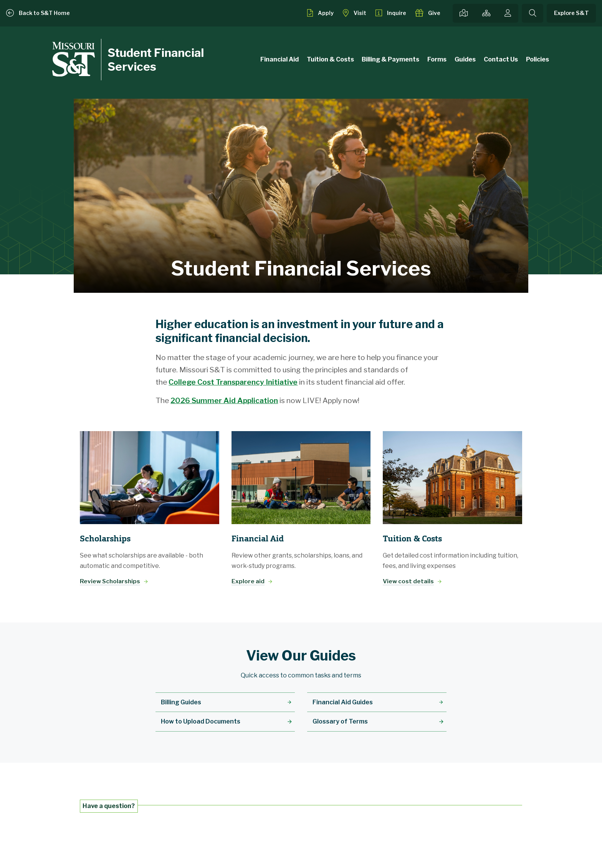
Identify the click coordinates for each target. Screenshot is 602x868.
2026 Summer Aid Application (224, 400)
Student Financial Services (156, 60)
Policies (537, 59)
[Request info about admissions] (391, 13)
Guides (465, 59)
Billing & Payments (390, 59)
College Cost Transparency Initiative (233, 382)
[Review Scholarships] (150, 478)
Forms (437, 59)
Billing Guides (181, 702)
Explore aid (248, 581)
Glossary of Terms (340, 721)
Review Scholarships (110, 581)
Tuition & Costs (330, 59)
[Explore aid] (301, 478)
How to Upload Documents (201, 721)
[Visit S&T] (355, 13)
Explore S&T (571, 13)
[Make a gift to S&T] (428, 13)
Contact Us (501, 59)
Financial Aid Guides (343, 702)
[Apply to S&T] (320, 13)
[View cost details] (452, 478)
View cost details (408, 581)
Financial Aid (279, 59)
